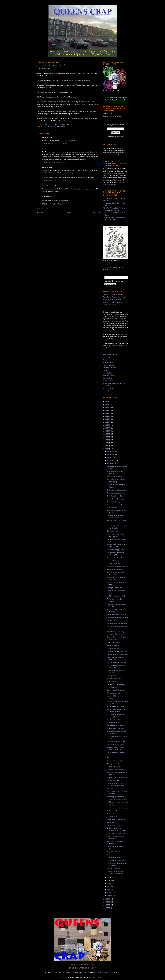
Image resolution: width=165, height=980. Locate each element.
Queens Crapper (51, 124)
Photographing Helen (114, 693)
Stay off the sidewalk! (114, 852)
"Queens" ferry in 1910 (114, 679)
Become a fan (108, 267)
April (109, 886)
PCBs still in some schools (115, 769)
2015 (107, 434)
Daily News (47, 68)
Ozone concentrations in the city (117, 566)
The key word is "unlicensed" (116, 744)
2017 (107, 428)
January (110, 895)
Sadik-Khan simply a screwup (117, 550)
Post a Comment (42, 209)
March (110, 889)
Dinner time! (111, 822)
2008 (107, 902)
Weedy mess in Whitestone (116, 819)
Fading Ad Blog (108, 363)
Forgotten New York (110, 368)
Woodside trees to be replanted (117, 624)
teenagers (61, 126)
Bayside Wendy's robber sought (117, 654)
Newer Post (41, 212)
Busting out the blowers (115, 588)
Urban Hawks (108, 391)
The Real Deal (108, 388)
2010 (107, 449)
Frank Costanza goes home (116, 725)
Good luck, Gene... (113, 531)
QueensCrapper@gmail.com (113, 116)
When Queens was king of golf (117, 651)
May (109, 883)
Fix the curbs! (111, 682)
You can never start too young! (117, 808)
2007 (107, 905)
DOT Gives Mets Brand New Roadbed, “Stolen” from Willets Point (114, 203)
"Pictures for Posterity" (114, 645)
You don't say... (112, 805)
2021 (107, 416)
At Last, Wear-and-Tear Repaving (114, 198)
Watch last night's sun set (115, 860)
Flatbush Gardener (109, 365)
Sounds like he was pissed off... (117, 615)
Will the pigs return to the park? (117, 662)
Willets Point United (110, 305)
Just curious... (111, 789)
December (111, 452)
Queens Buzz (108, 378)
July (109, 877)
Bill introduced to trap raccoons (117, 490)
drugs (45, 126)
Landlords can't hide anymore (117, 499)
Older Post (96, 212)
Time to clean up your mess (116, 493)
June (109, 880)
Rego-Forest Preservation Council (114, 297)
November (111, 455)
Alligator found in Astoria (115, 728)
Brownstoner (107, 357)
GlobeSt (106, 370)
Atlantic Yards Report (110, 355)
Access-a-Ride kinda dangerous (117, 777)
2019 (107, 422)
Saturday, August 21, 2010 (54, 144)
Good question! (112, 676)
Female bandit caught (114, 648)
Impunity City (107, 373)
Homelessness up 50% (114, 477)
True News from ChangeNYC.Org (114, 302)
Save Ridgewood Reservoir (112, 300)
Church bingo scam (113, 868)
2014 (107, 437)
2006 (107, 908)
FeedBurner (120, 136)
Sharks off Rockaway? (114, 761)
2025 (107, 404)
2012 (107, 443)
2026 (107, 401)
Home (69, 212)
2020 (107, 419)
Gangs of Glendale (113, 642)
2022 (107, 413)
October (110, 458)
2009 (107, 899)
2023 (107, 410)
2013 (107, 440)
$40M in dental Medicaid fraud (117, 811)
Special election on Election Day (117, 496)
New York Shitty (108, 376)
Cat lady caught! (112, 621)
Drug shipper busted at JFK (116, 741)
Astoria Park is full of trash (115, 706)
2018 (107, 425)
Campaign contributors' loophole (117, 618)
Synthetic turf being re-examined (118, 502)
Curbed (106, 360)
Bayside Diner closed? (114, 558)
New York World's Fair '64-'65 (113, 294)
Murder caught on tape (114, 569)
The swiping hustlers (114, 780)
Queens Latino (108, 381)
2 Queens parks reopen (115, 758)
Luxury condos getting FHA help (117, 833)
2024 (107, 407)
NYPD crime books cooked (116, 596)
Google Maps (111, 346)
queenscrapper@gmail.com (82, 968)
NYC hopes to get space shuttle (117, 802)
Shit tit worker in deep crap (116, 690)
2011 (107, 446)
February (110, 892)
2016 (107, 431)
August (110, 463)
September (111, 460)
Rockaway (52, 126)
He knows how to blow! (114, 825)
